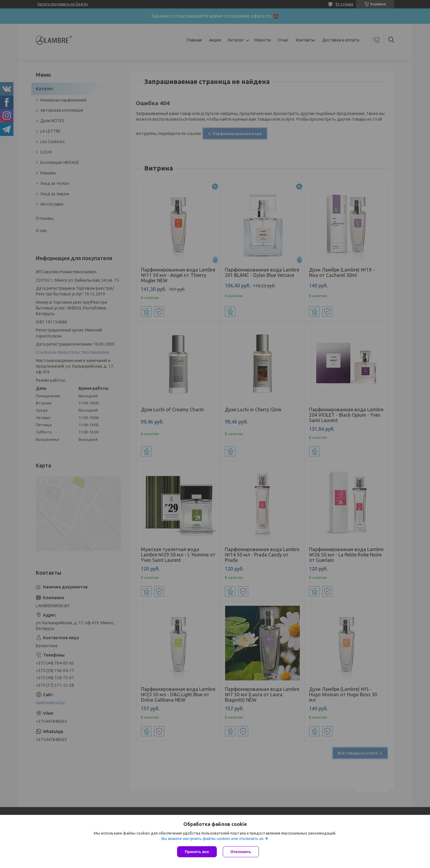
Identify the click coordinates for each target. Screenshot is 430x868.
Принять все (197, 852)
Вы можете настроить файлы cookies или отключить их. (213, 839)
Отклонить (241, 852)
